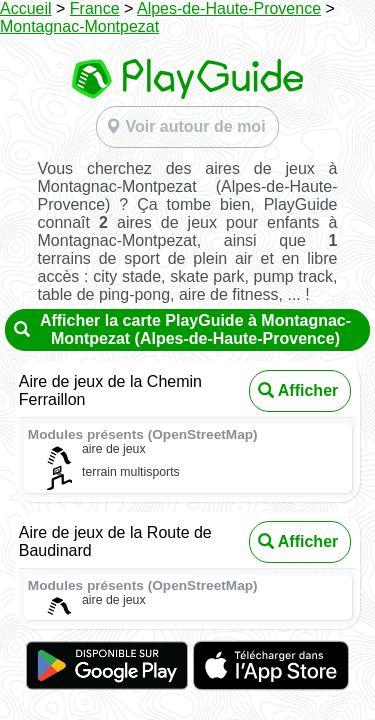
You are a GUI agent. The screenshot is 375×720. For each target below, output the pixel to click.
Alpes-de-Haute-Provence (229, 8)
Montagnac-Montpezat (79, 26)
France (95, 8)
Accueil (26, 8)
